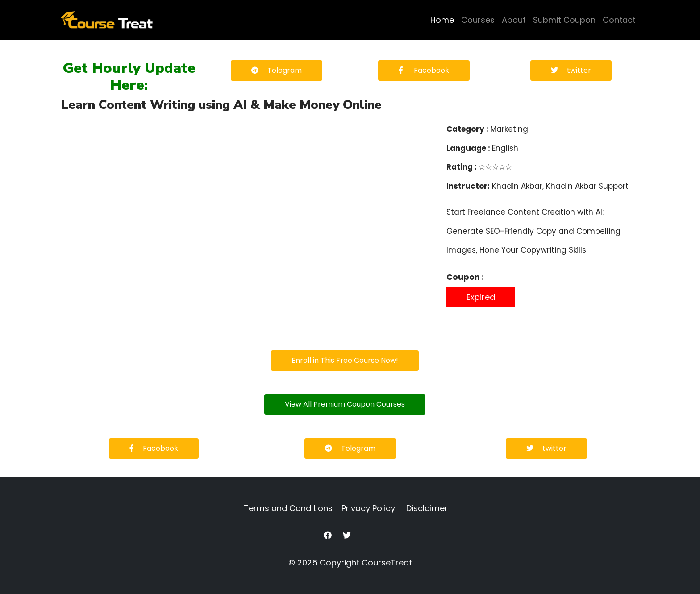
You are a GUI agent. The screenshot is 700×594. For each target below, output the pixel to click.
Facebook (424, 70)
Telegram (277, 70)
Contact (619, 20)
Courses (478, 20)
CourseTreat (387, 563)
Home (442, 20)
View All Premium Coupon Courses (345, 404)
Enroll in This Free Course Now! (345, 360)
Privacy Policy (368, 508)
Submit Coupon (564, 20)
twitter (571, 70)
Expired (481, 297)
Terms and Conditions (288, 508)
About (514, 20)
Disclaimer (427, 508)
